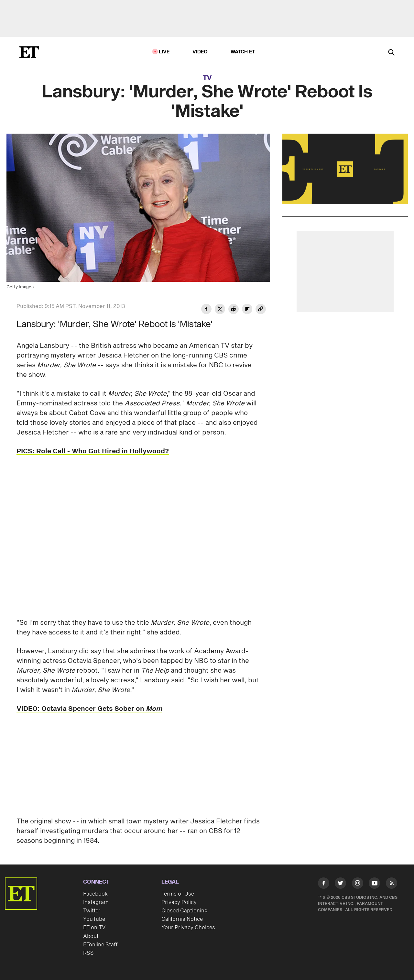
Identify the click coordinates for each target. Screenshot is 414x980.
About (91, 936)
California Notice (182, 919)
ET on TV (94, 928)
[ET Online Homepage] (29, 52)
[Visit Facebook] (324, 884)
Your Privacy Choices (188, 928)
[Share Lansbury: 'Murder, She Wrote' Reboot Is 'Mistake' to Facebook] (206, 310)
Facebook (95, 894)
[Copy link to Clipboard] (261, 310)
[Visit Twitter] (340, 884)
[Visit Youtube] (374, 884)
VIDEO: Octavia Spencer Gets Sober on (89, 709)
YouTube (94, 919)
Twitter (92, 911)
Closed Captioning (185, 911)
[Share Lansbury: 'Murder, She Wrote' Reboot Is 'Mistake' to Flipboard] (247, 310)
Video (200, 52)
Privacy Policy (179, 902)
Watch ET (243, 52)
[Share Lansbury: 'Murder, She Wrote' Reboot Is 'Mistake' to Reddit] (234, 310)
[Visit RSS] (392, 884)
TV (207, 78)
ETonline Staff (100, 945)
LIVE (164, 52)
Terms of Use (178, 894)
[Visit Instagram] (358, 884)
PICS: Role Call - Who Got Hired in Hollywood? (93, 451)
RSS (88, 953)
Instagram (96, 902)
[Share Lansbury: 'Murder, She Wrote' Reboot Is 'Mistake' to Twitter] (220, 310)
